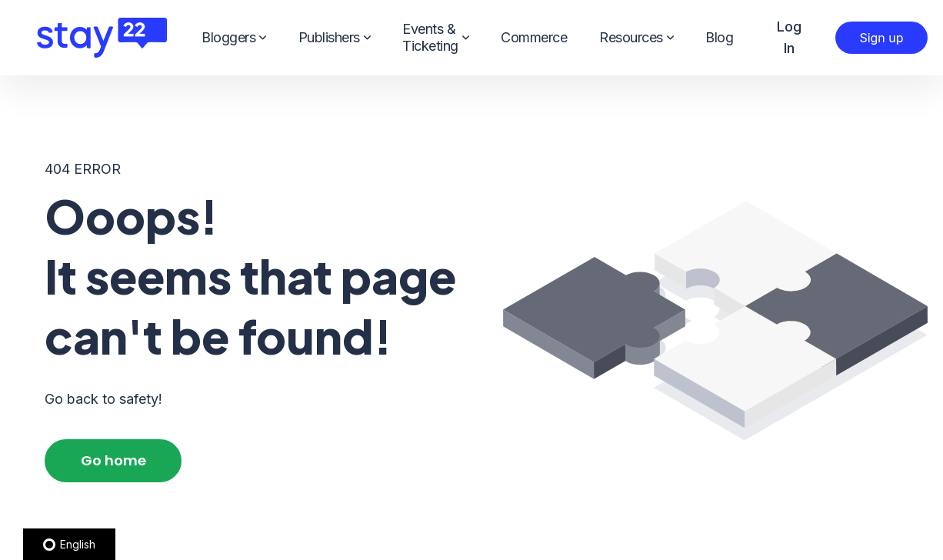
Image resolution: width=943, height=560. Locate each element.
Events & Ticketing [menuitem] (435, 37)
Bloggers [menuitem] (234, 38)
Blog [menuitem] (719, 37)
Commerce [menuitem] (534, 37)
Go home (113, 460)
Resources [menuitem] (636, 38)
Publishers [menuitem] (335, 38)
